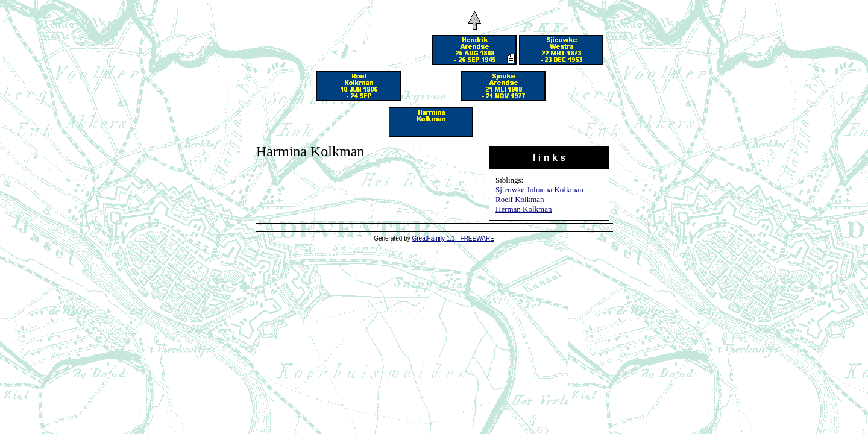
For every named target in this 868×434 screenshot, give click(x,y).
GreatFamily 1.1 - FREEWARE (453, 238)
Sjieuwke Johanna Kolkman (539, 190)
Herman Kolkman (524, 209)
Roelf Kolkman (520, 199)
